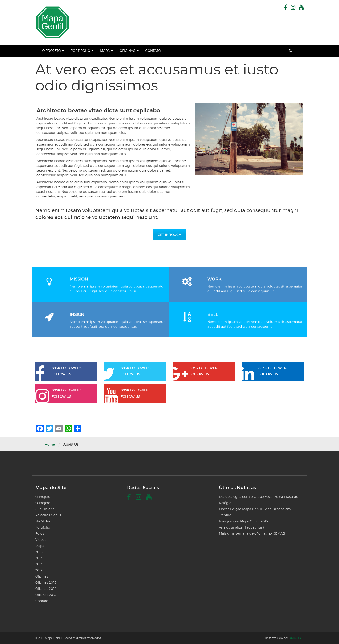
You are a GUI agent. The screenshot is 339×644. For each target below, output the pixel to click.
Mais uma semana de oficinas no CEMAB (252, 533)
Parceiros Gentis (48, 515)
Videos (41, 539)
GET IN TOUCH (169, 235)
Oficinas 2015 (46, 582)
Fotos (40, 533)
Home (50, 444)
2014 (39, 558)
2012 (39, 570)
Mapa (107, 51)
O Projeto (53, 51)
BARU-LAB (296, 638)
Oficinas (129, 51)
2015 (39, 552)
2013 (39, 564)
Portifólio (82, 51)
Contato (153, 51)
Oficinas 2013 (46, 595)
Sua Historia (45, 509)
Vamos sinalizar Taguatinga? (242, 527)
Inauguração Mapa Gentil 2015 (243, 521)
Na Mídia (43, 521)
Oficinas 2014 (46, 589)
